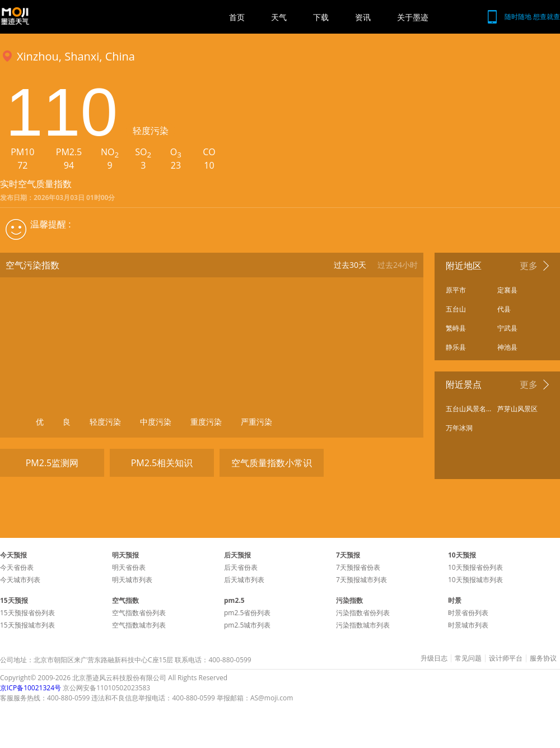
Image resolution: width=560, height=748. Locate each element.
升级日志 (434, 658)
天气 (279, 17)
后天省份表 (241, 567)
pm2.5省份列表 (247, 613)
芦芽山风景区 (517, 409)
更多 (529, 266)
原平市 (456, 290)
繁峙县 (456, 328)
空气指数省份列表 (139, 613)
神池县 (507, 347)
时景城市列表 (468, 625)
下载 (321, 17)
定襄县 (507, 290)
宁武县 (507, 328)
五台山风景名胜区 (469, 409)
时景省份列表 (468, 613)
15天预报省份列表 (27, 613)
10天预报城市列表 (475, 580)
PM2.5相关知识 (162, 463)
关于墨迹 (413, 17)
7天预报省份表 (358, 567)
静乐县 (456, 347)
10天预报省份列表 (475, 567)
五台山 (456, 309)
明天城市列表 (132, 580)
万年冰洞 (459, 428)
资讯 (363, 17)
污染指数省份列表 (363, 613)
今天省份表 (17, 567)
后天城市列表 (244, 580)
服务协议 (543, 658)
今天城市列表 (20, 580)
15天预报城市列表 (27, 625)
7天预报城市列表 (361, 580)
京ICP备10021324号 (31, 688)
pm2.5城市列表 (247, 625)
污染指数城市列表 (363, 625)
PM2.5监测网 (52, 463)
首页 (237, 17)
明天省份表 (129, 567)
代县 (504, 309)
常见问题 (468, 658)
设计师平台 (506, 658)
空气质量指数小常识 (272, 463)
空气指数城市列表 (139, 625)
